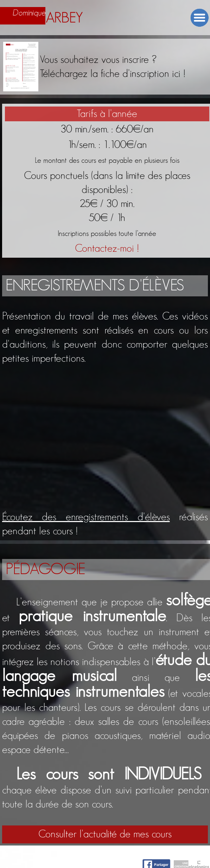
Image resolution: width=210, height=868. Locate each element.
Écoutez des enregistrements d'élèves (86, 517)
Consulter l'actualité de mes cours (105, 834)
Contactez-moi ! (107, 249)
